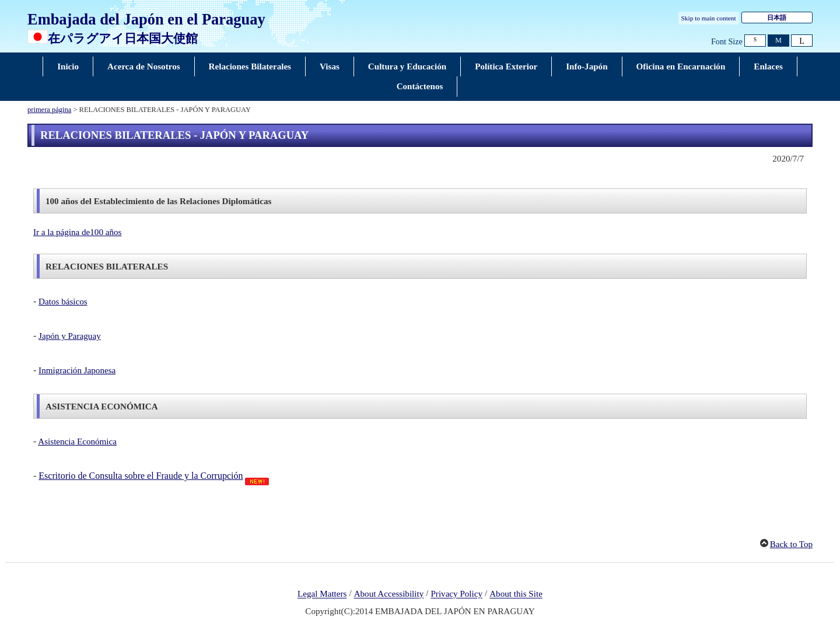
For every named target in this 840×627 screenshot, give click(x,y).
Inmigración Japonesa (77, 370)
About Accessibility (389, 594)
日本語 (777, 17)
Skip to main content (709, 18)
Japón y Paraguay (70, 336)
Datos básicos (63, 302)
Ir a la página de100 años (77, 232)
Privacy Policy (456, 594)
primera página (49, 110)
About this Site (516, 594)
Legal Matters (322, 594)
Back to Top (791, 544)
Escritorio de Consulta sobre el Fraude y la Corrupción (141, 476)
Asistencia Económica (77, 442)
